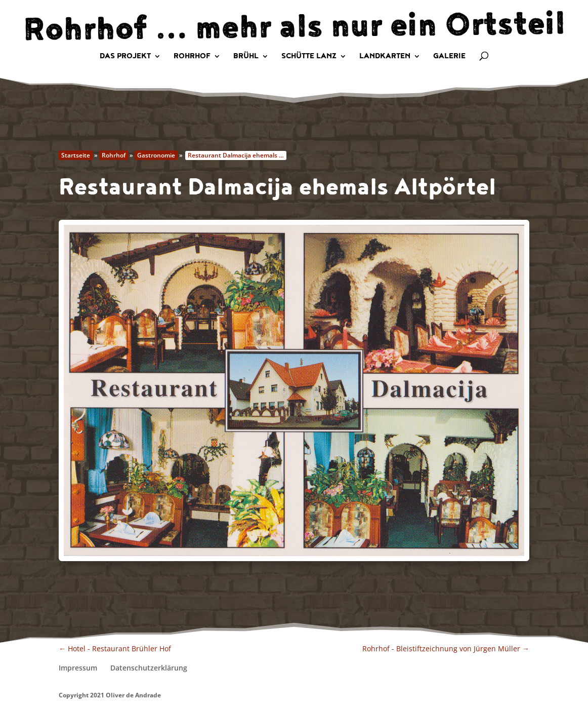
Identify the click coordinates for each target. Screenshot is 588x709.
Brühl (246, 57)
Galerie (449, 57)
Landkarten (385, 57)
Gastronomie (156, 155)
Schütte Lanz (309, 57)
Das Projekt (125, 57)
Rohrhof (192, 57)
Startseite (76, 155)
